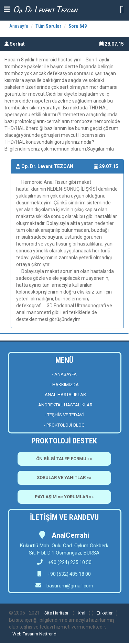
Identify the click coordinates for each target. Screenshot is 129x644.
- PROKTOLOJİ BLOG (64, 425)
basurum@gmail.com (70, 586)
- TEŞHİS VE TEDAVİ (64, 415)
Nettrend (48, 634)
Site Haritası (56, 613)
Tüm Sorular (48, 26)
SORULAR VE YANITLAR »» (64, 478)
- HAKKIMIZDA (64, 385)
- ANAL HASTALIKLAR (64, 395)
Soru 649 (78, 26)
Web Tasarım (25, 634)
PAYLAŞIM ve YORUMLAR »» (64, 497)
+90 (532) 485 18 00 (69, 574)
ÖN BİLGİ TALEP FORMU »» (64, 459)
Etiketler (105, 613)
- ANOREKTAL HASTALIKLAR (64, 405)
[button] (122, 9)
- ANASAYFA (64, 374)
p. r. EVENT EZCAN (45, 9)
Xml (82, 613)
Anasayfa (19, 26)
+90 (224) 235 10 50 (64, 562)
